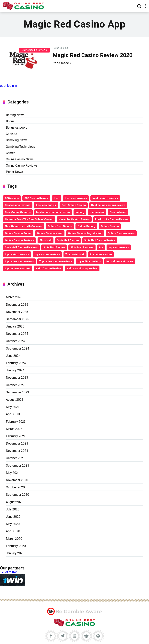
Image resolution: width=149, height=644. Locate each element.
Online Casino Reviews (34, 50)
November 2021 (17, 451)
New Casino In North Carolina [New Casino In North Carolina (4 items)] (24, 226)
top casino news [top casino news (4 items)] (119, 247)
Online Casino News (20, 159)
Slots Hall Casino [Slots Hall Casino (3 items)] (68, 240)
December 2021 (17, 443)
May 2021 (13, 473)
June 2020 (13, 517)
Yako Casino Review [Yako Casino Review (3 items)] (49, 268)
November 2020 (17, 480)
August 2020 (15, 502)
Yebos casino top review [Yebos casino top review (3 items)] (82, 268)
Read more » (62, 63)
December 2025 (17, 305)
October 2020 (15, 487)
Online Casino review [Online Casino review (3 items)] (121, 233)
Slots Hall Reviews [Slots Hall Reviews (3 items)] (82, 247)
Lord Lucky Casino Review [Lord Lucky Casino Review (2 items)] (112, 219)
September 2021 (17, 465)
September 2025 (17, 319)
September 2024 (17, 348)
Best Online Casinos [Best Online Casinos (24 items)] (18, 212)
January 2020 (15, 553)
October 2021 (15, 458)
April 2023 (13, 414)
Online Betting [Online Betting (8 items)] (86, 226)
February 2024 (16, 363)
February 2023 (16, 422)
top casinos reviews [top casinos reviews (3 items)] (47, 254)
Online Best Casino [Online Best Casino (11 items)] (60, 226)
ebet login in (8, 86)
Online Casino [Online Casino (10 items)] (110, 226)
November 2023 (17, 378)
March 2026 (14, 297)
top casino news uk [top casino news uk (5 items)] (17, 254)
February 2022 (16, 436)
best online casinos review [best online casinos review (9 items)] (53, 212)
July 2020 (13, 509)
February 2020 (16, 546)
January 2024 (15, 370)
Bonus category (17, 128)
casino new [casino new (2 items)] (97, 212)
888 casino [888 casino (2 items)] (12, 198)
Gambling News (17, 140)
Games (11, 153)
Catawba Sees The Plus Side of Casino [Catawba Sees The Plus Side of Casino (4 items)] (29, 219)
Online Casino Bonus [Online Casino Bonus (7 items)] (18, 233)
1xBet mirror (8, 572)
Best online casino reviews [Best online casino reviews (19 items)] (108, 205)
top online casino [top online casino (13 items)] (101, 254)
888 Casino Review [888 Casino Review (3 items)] (36, 198)
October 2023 (15, 385)
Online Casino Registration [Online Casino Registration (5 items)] (85, 233)
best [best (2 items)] (57, 198)
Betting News (15, 115)
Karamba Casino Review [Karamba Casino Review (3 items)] (74, 219)
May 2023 (13, 407)
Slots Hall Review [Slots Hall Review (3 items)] (54, 247)
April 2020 (13, 531)
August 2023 (15, 400)
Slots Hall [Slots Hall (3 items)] (46, 240)
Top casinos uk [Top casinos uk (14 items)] (75, 254)
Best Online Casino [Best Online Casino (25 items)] (74, 205)
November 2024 (17, 334)
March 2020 (14, 539)
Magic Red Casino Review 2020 (93, 55)
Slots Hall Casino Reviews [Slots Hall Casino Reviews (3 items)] (21, 247)
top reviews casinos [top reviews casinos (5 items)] (18, 268)
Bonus (10, 121)
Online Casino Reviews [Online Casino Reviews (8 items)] (19, 240)
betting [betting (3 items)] (80, 212)
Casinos (11, 134)
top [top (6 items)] (101, 247)
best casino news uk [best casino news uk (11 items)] (105, 198)
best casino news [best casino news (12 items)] (76, 198)
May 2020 (13, 524)
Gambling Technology (21, 147)
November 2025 (17, 312)
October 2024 (15, 341)
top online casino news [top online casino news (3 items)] (19, 261)
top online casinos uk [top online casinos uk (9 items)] (120, 261)
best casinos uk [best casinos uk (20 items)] (46, 205)
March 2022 (14, 429)
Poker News (14, 172)
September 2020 (17, 495)
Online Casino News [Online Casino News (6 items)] (50, 233)
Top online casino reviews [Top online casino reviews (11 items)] (56, 261)
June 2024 (13, 356)
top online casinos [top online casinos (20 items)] (89, 261)
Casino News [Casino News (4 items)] (118, 212)
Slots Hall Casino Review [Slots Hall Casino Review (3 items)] (100, 240)
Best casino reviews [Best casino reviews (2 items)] (18, 205)
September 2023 (17, 392)
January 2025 (15, 326)
